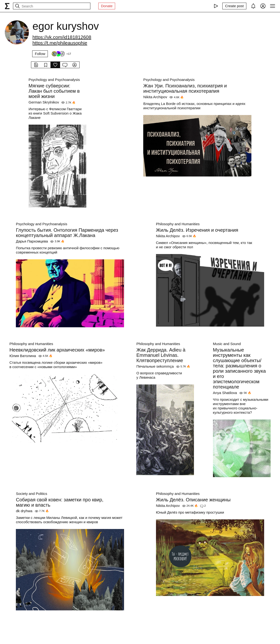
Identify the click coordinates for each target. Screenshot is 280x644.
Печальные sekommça (155, 366)
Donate (107, 6)
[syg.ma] (7, 6)
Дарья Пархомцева (32, 241)
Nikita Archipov (155, 97)
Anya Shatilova (225, 393)
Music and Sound (227, 344)
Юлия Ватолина (23, 356)
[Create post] (234, 6)
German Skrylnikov (44, 102)
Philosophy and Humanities (178, 224)
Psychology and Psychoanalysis (54, 80)
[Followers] (61, 54)
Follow (40, 54)
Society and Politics (31, 494)
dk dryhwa (24, 511)
